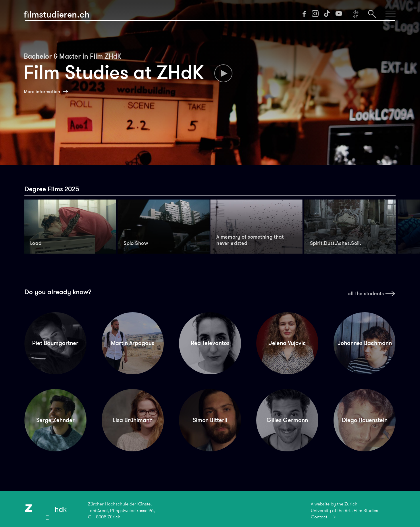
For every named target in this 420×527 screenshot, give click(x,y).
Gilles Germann (287, 420)
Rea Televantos (210, 343)
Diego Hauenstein (365, 420)
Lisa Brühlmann (133, 420)
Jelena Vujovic (287, 343)
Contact (319, 517)
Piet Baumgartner (55, 343)
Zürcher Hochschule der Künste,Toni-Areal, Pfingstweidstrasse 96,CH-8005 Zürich (121, 510)
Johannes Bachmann (365, 343)
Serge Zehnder (55, 420)
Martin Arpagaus (133, 343)
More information (42, 92)
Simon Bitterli (210, 420)
